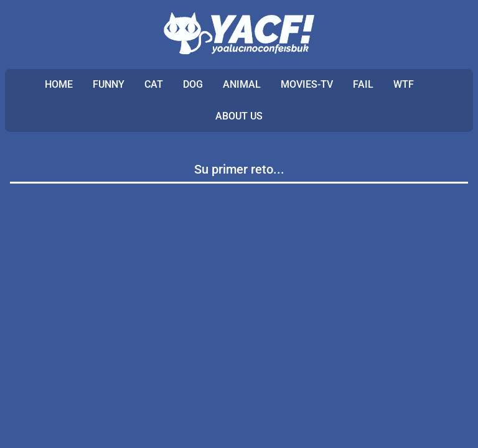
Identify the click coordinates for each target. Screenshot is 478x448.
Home (59, 84)
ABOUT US (239, 116)
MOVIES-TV (307, 84)
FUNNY (109, 84)
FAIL (363, 84)
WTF (404, 84)
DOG (193, 84)
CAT (154, 84)
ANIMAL (242, 84)
